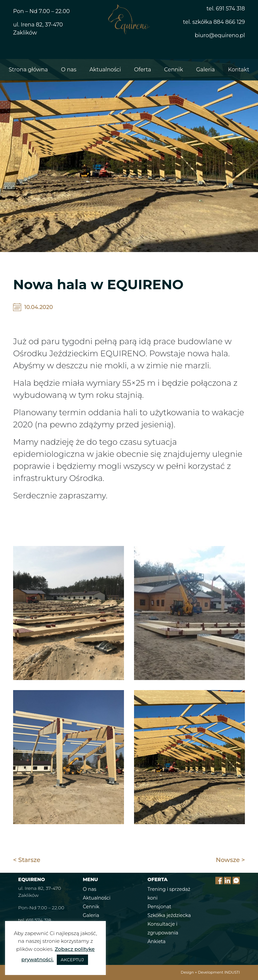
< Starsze (27, 860)
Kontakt (239, 70)
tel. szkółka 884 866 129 (214, 22)
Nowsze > (230, 860)
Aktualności (105, 70)
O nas (69, 70)
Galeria (206, 70)
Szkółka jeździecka (169, 915)
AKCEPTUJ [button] (72, 960)
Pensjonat (159, 907)
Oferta (143, 70)
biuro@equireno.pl (220, 35)
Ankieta (157, 941)
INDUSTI (232, 972)
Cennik (174, 70)
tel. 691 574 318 (226, 9)
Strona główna (28, 70)
